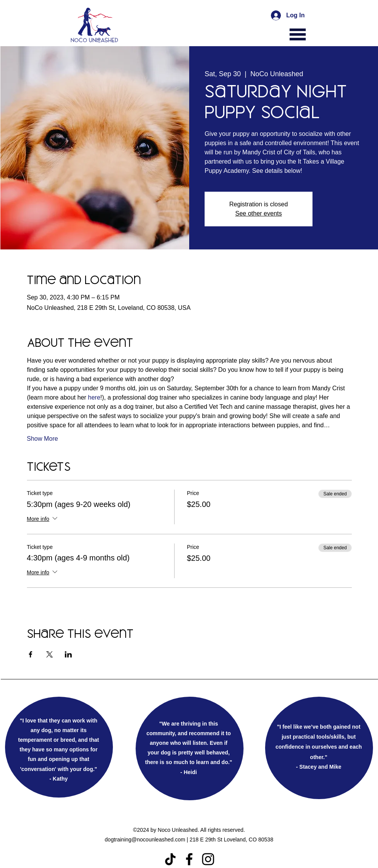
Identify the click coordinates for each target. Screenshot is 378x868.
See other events (259, 213)
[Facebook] (189, 859)
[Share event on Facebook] (31, 654)
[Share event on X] (50, 654)
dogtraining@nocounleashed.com (145, 840)
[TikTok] (170, 859)
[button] (298, 34)
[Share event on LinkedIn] (68, 654)
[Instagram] (208, 859)
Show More (43, 439)
